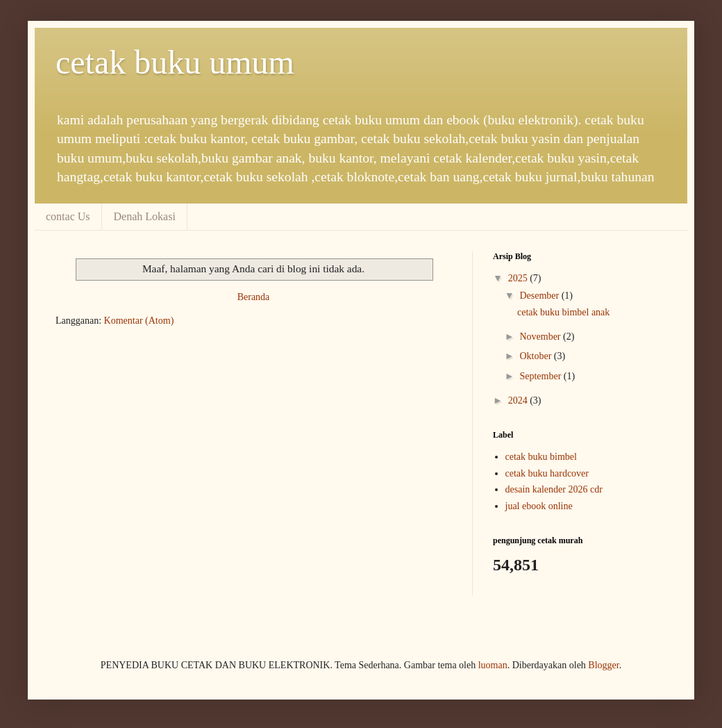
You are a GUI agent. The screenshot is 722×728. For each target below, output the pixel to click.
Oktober (536, 356)
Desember (540, 296)
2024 (519, 400)
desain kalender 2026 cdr (554, 489)
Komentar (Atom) (139, 321)
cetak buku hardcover (547, 473)
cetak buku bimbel (541, 457)
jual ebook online (539, 506)
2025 (519, 278)
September (541, 376)
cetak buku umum (175, 62)
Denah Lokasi (145, 216)
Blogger (603, 665)
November (541, 337)
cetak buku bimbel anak (563, 312)
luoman (493, 665)
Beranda (254, 297)
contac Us (68, 216)
